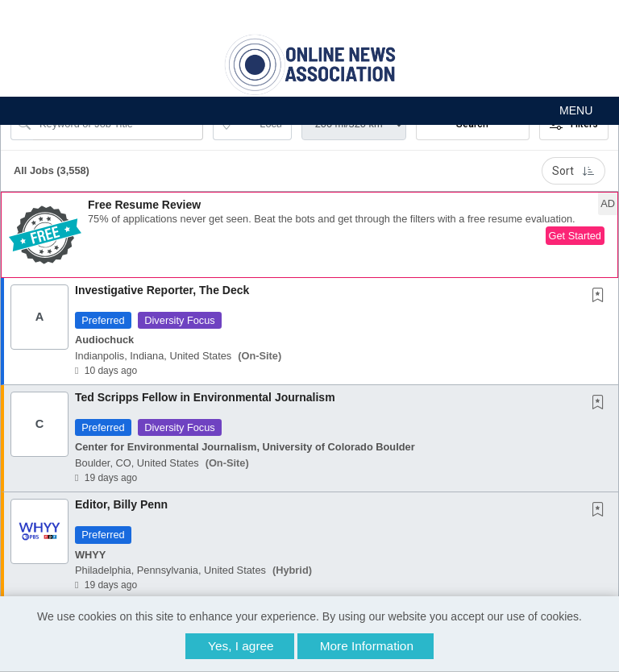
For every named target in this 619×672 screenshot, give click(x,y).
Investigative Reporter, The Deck (162, 290)
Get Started (575, 236)
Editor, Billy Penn (121, 504)
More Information (367, 646)
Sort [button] (573, 171)
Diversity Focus (179, 320)
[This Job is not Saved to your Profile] (601, 297)
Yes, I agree (241, 646)
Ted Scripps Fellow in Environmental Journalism (205, 397)
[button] (309, 111)
